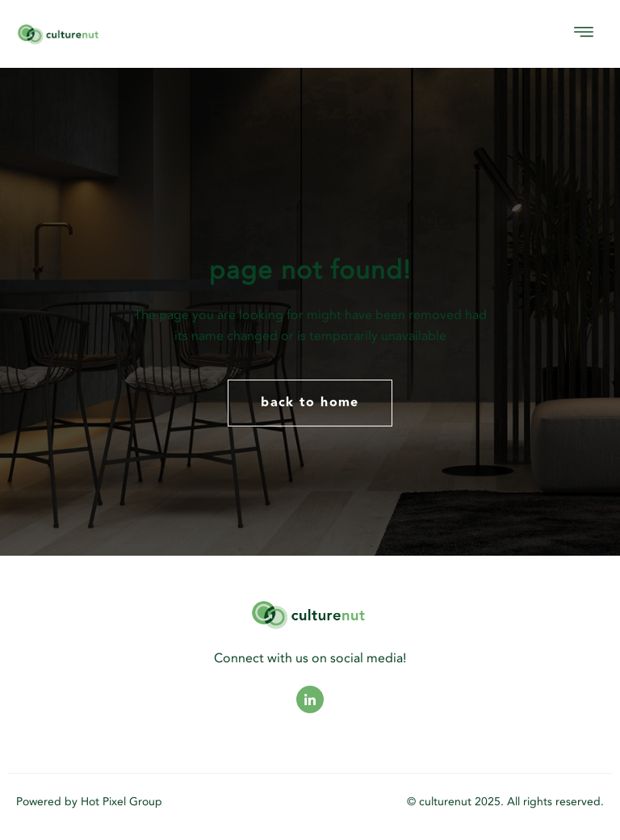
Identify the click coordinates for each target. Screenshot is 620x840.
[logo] (103, 34)
